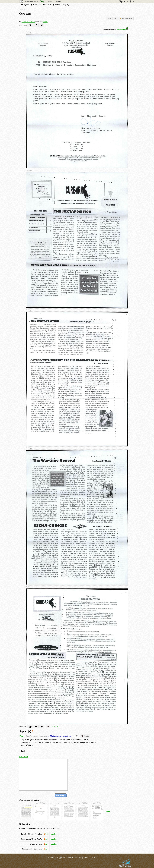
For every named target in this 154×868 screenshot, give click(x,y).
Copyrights (61, 857)
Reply (109, 18)
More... (108, 811)
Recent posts (37, 5)
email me (54, 834)
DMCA (92, 857)
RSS (46, 834)
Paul (21, 736)
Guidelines (24, 757)
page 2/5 (29, 170)
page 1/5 (29, 32)
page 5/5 (29, 587)
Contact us (52, 857)
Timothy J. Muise (28, 22)
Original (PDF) (123, 29)
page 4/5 (29, 448)
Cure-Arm (25, 14)
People (51, 1)
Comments (48, 5)
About (58, 1)
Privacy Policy (83, 857)
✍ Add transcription (126, 18)
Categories (26, 5)
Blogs (43, 1)
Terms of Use (72, 857)
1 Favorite (54, 726)
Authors (57, 5)
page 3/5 (29, 310)
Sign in (122, 1)
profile (45, 22)
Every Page (66, 5)
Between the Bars (31, 1)
